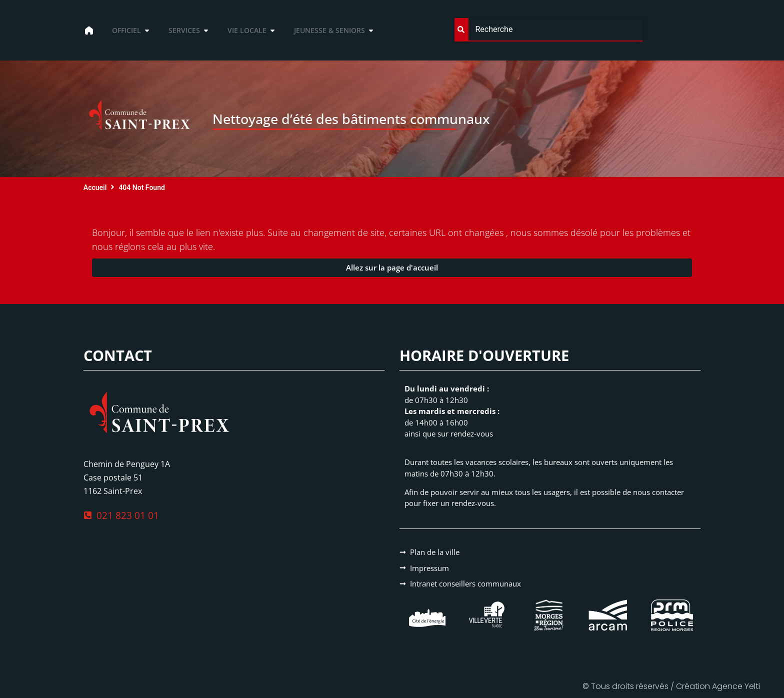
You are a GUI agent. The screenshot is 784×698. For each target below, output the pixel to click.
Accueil (95, 187)
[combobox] (548, 30)
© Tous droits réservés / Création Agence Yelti (671, 686)
